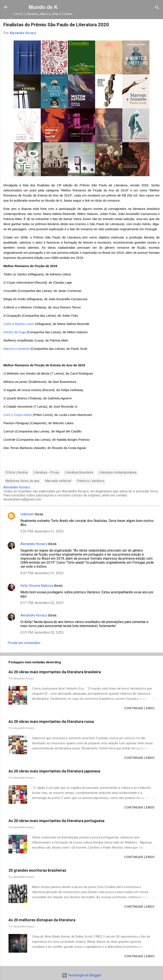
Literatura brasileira (79, 472)
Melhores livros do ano (22, 481)
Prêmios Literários (91, 481)
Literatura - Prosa (46, 472)
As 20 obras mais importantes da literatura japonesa (54, 771)
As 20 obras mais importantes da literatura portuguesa (56, 821)
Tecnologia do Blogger (82, 975)
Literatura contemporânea (118, 472)
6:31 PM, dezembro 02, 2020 (42, 603)
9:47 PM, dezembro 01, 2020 (42, 573)
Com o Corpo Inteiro (18, 415)
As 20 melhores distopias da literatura (42, 920)
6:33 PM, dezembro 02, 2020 (42, 632)
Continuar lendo (139, 708)
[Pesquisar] (157, 8)
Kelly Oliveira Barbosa (37, 586)
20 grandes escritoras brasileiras (37, 870)
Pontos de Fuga (15, 332)
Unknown (27, 514)
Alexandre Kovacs (34, 544)
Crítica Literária (16, 472)
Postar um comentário (24, 643)
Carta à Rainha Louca (19, 324)
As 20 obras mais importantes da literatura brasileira (55, 672)
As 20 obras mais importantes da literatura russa (51, 721)
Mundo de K (43, 7)
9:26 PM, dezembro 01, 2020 (42, 531)
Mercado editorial (58, 481)
